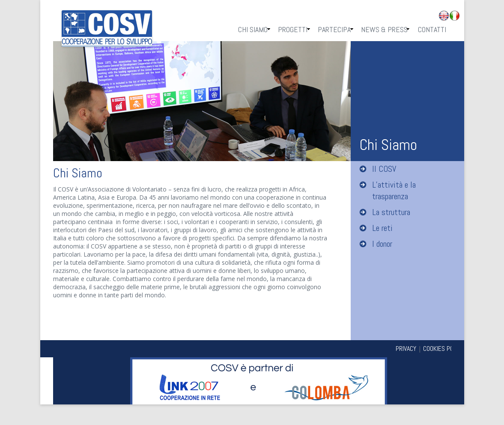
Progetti (293, 29)
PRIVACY (406, 349)
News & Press (384, 29)
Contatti (432, 29)
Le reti (382, 228)
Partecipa (334, 29)
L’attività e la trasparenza (394, 190)
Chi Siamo (253, 29)
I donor (382, 244)
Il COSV (384, 169)
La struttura (391, 212)
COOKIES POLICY (444, 349)
